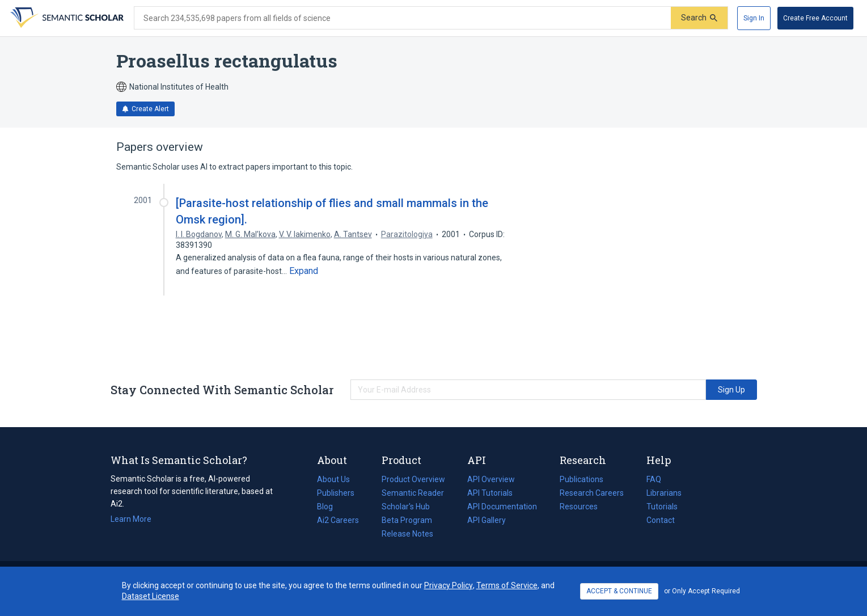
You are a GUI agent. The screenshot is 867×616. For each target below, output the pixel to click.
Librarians (664, 493)
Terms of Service (507, 585)
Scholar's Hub (406, 507)
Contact (661, 520)
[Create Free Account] (815, 18)
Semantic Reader (413, 493)
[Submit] (699, 18)
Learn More (131, 519)
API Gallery (487, 520)
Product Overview (413, 479)
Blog (329, 507)
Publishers (336, 493)
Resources (579, 507)
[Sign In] (754, 18)
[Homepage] (66, 18)
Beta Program (407, 520)
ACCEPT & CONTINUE (619, 591)
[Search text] (403, 18)
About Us (333, 479)
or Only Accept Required (702, 591)
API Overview (491, 479)
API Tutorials (490, 493)
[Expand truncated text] (304, 271)
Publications (581, 479)
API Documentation (502, 507)
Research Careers (592, 493)
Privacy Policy (449, 585)
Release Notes (407, 534)
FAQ (654, 479)
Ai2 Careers (338, 520)
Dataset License (151, 596)
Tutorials (662, 507)
